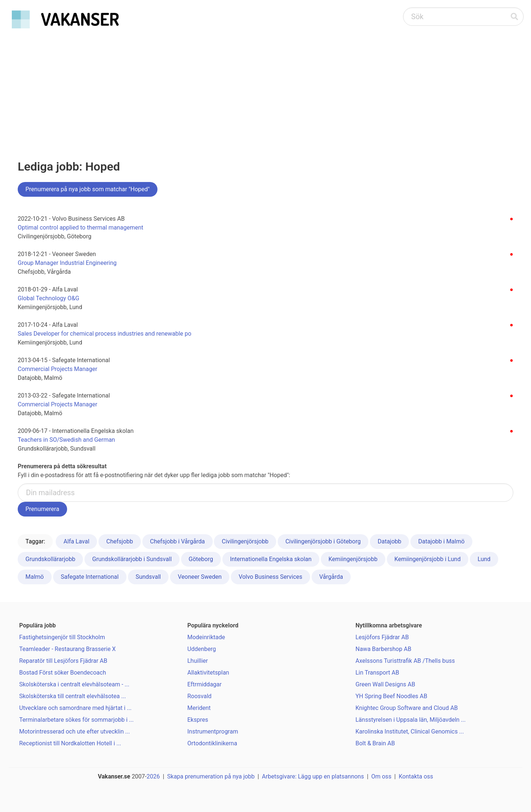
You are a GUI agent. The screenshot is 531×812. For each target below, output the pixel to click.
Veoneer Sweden (200, 577)
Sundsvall (148, 577)
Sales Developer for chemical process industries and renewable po (105, 334)
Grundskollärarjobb (50, 559)
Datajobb (389, 541)
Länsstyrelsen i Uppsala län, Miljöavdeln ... (411, 720)
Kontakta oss (416, 776)
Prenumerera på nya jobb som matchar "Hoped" (88, 189)
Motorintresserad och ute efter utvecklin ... (74, 731)
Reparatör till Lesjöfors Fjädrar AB (63, 661)
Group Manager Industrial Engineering (67, 263)
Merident (199, 708)
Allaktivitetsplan (208, 673)
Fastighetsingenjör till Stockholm (62, 637)
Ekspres (198, 720)
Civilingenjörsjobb (245, 541)
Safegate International (90, 577)
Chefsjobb (119, 541)
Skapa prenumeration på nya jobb (211, 776)
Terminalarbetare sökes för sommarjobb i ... (76, 720)
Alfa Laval (76, 541)
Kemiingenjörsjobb (353, 559)
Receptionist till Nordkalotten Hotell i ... (70, 743)
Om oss (381, 776)
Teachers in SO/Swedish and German (66, 440)
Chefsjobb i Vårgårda (178, 541)
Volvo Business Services (270, 577)
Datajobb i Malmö (441, 541)
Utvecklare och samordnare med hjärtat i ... (75, 708)
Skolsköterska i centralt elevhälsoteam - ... (74, 684)
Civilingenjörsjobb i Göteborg (323, 541)
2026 (153, 776)
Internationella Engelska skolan (271, 559)
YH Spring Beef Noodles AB (391, 696)
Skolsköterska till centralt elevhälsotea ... (72, 696)
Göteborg (201, 559)
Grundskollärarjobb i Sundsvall (132, 559)
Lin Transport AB (377, 673)
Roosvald (199, 696)
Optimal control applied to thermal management (81, 227)
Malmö (35, 577)
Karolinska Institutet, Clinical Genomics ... (410, 731)
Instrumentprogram (213, 731)
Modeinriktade (206, 637)
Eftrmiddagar (204, 684)
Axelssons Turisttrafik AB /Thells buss (405, 661)
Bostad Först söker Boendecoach (63, 673)
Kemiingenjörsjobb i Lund (428, 559)
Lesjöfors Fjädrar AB (382, 637)
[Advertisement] (265, 87)
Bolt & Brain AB (375, 743)
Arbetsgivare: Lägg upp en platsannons (313, 776)
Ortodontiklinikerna (212, 743)
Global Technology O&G (48, 298)
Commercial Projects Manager (58, 369)
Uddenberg (202, 649)
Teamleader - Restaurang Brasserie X (67, 649)
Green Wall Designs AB (385, 684)
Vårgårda (331, 577)
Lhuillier (198, 661)
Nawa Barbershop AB (383, 649)
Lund (484, 559)
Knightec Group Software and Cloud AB (407, 708)
